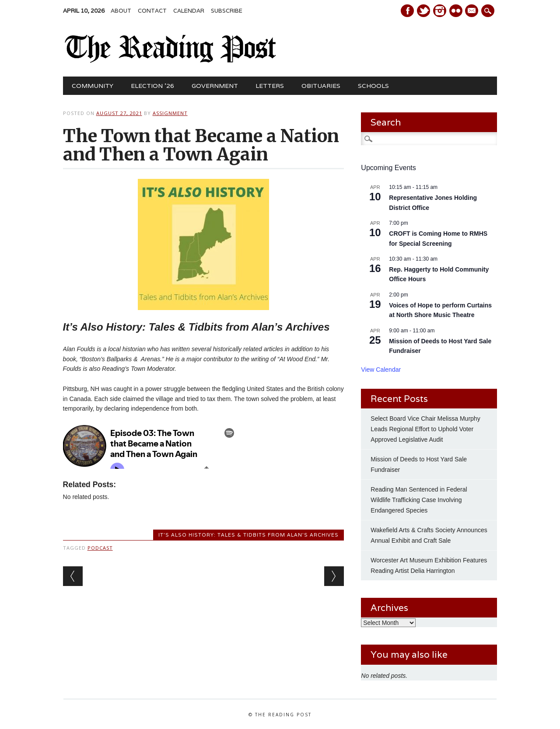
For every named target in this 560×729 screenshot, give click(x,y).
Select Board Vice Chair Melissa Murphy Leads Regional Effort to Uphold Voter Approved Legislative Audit (425, 429)
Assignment (170, 113)
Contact (152, 11)
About (121, 11)
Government (215, 86)
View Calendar (381, 370)
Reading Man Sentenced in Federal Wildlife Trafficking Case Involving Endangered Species (419, 500)
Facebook (407, 11)
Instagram (440, 11)
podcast (100, 548)
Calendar (189, 11)
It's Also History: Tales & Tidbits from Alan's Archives (248, 535)
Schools (373, 86)
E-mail (473, 11)
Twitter (423, 11)
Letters (270, 86)
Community (93, 86)
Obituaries (321, 86)
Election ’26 (152, 86)
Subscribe (227, 11)
